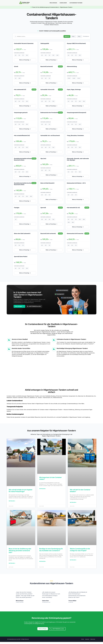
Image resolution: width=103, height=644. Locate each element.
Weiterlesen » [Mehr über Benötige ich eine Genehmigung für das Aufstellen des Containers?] (43, 563)
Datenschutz (93, 641)
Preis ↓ (79, 37)
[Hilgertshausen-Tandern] (51, 374)
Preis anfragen (53, 3)
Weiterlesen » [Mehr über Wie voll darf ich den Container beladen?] (73, 504)
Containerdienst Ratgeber (76, 3)
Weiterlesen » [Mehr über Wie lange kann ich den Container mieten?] (43, 490)
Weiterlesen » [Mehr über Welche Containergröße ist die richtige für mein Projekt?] (73, 562)
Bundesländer (63, 3)
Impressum (87, 641)
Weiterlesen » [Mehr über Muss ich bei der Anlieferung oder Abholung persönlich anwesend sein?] (12, 565)
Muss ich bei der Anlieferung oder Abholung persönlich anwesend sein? (20, 552)
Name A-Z (67, 37)
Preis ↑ (74, 37)
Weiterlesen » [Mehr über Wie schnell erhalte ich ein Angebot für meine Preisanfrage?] (12, 502)
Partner (82, 641)
